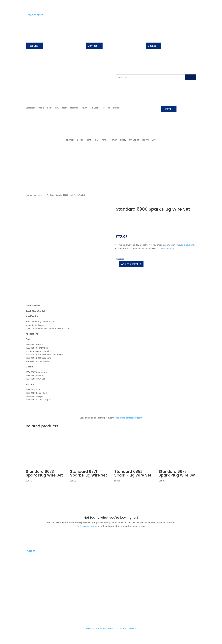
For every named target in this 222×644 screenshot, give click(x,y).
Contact (92, 46)
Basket (152, 46)
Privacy (132, 628)
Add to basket (130, 264)
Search (191, 77)
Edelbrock (31, 108)
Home (28, 195)
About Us (179, 15)
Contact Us (191, 15)
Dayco (116, 108)
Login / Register (36, 15)
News (168, 15)
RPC (57, 108)
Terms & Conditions (117, 628)
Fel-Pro (107, 108)
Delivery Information (96, 628)
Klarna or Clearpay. (166, 249)
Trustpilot (30, 551)
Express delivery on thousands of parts (50, 597)
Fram (65, 108)
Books (41, 108)
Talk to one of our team (88, 526)
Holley (84, 108)
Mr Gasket (95, 108)
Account (33, 46)
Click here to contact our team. (128, 418)
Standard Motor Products (43, 195)
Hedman (74, 108)
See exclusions (187, 245)
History (159, 15)
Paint (50, 108)
